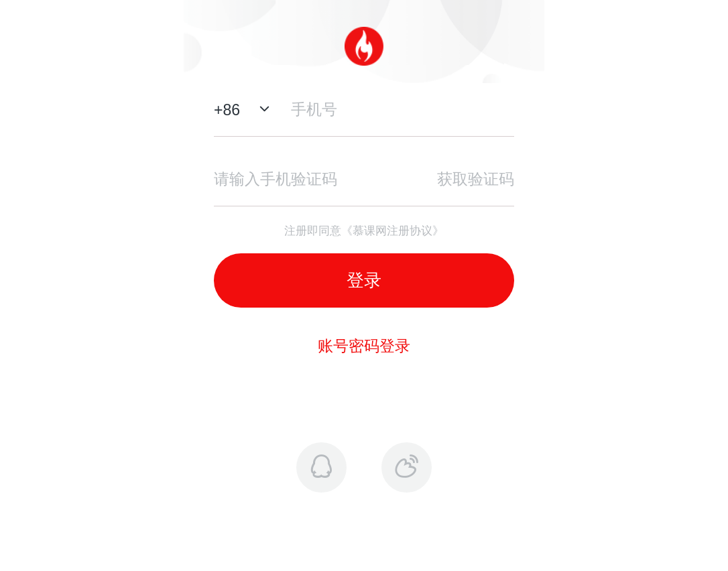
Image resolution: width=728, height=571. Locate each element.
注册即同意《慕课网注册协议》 (364, 231)
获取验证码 (476, 179)
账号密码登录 (364, 346)
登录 (364, 280)
